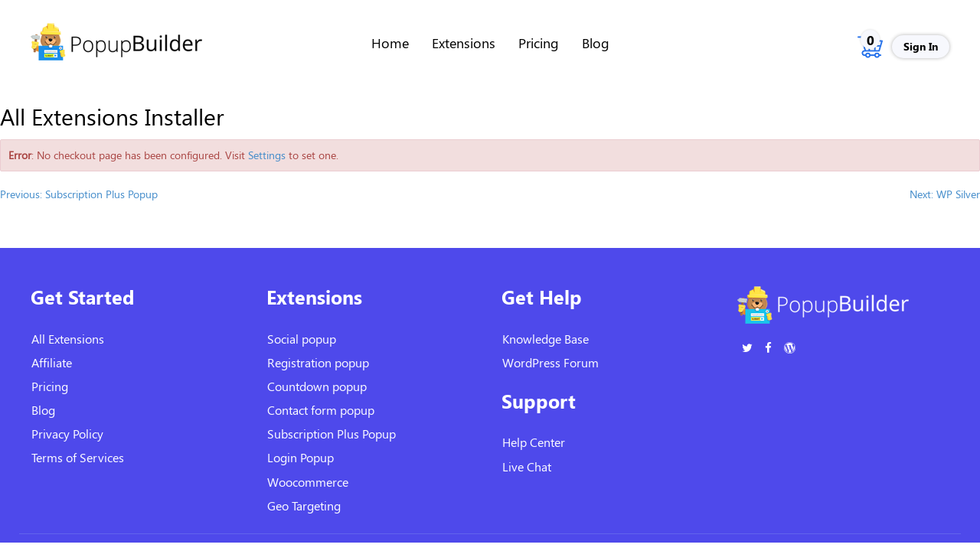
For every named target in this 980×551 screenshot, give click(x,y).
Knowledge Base (546, 339)
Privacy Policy (67, 434)
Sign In (921, 46)
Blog (596, 43)
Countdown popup (317, 386)
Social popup (302, 339)
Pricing (539, 43)
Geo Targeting (304, 505)
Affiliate (52, 362)
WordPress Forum (550, 362)
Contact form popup (321, 410)
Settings (267, 155)
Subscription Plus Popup (332, 434)
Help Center (534, 442)
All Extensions (68, 339)
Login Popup (301, 457)
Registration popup (318, 362)
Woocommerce (308, 482)
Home (390, 43)
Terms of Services (78, 457)
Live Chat (527, 466)
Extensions (464, 43)
